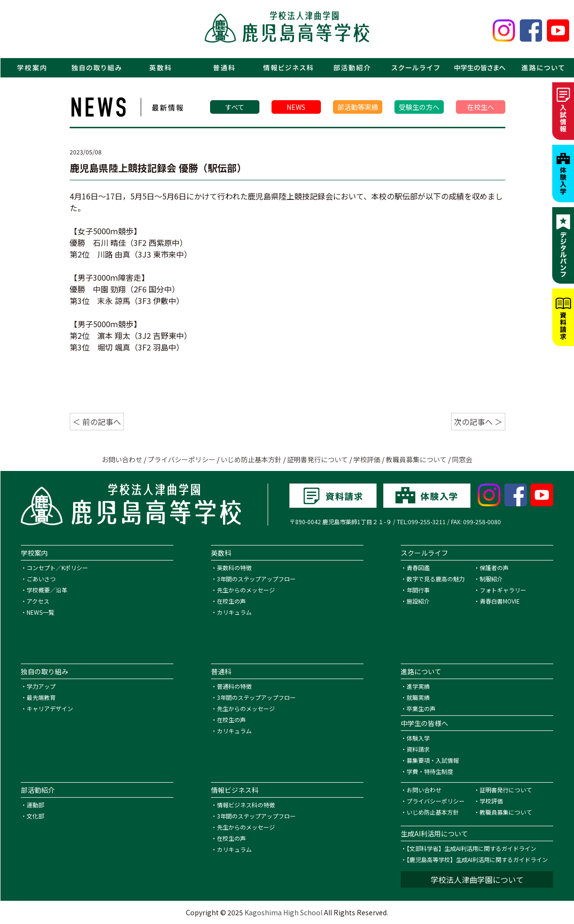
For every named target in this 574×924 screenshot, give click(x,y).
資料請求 (418, 749)
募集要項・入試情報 (433, 760)
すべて (235, 107)
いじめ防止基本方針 (251, 459)
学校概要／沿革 (47, 590)
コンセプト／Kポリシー (57, 568)
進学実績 (418, 686)
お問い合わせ (122, 459)
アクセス (38, 601)
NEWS (296, 107)
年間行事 (418, 590)
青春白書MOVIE (500, 601)
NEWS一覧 (40, 612)
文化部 (35, 816)
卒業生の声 (421, 708)
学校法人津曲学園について (477, 879)
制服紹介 (491, 579)
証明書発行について (317, 459)
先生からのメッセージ (246, 590)
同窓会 (462, 459)
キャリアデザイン (50, 708)
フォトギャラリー (503, 590)
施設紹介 (418, 601)
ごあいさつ (41, 579)
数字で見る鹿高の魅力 (436, 579)
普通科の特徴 (234, 686)
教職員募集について (416, 459)
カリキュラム (234, 612)
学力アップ (41, 686)
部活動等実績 (358, 107)
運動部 (35, 805)
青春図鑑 (418, 568)
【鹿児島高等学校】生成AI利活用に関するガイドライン (477, 859)
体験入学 (418, 738)
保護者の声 (494, 568)
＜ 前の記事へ (97, 422)
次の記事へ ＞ (478, 422)
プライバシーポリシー (181, 459)
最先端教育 (41, 697)
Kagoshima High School (283, 912)
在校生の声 (231, 601)
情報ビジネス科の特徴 (246, 805)
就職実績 (418, 697)
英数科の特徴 (234, 568)
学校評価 (367, 459)
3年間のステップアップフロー (256, 579)
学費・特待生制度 (430, 771)
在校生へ (481, 107)
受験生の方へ (419, 107)
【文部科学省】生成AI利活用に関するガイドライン (471, 848)
